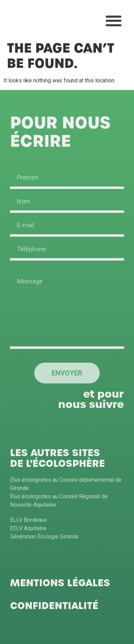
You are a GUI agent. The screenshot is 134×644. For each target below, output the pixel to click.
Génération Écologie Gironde (44, 537)
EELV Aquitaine (28, 528)
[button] (113, 21)
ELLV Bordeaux (28, 520)
